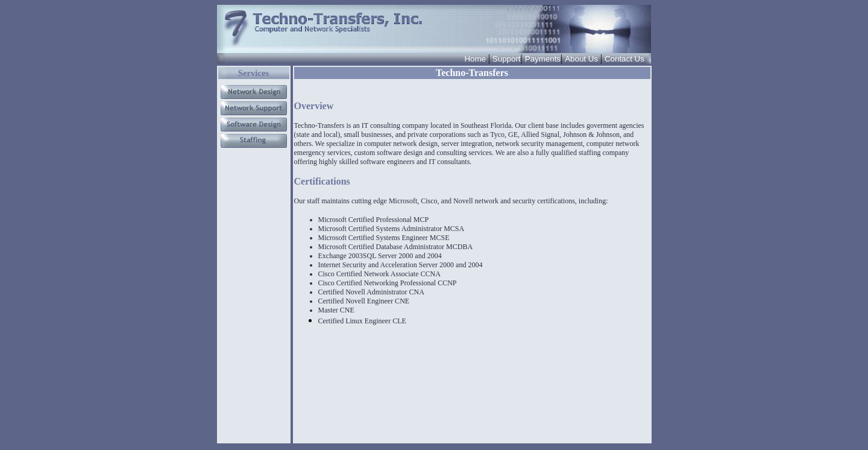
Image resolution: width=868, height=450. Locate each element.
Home (476, 59)
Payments (543, 59)
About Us (583, 59)
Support (507, 59)
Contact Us (628, 59)
